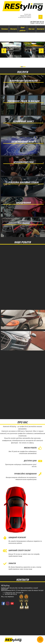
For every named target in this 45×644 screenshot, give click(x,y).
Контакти (40, 29)
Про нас (31, 29)
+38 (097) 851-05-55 (37, 22)
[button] (4, 51)
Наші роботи (22, 29)
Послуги (13, 29)
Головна (4, 29)
